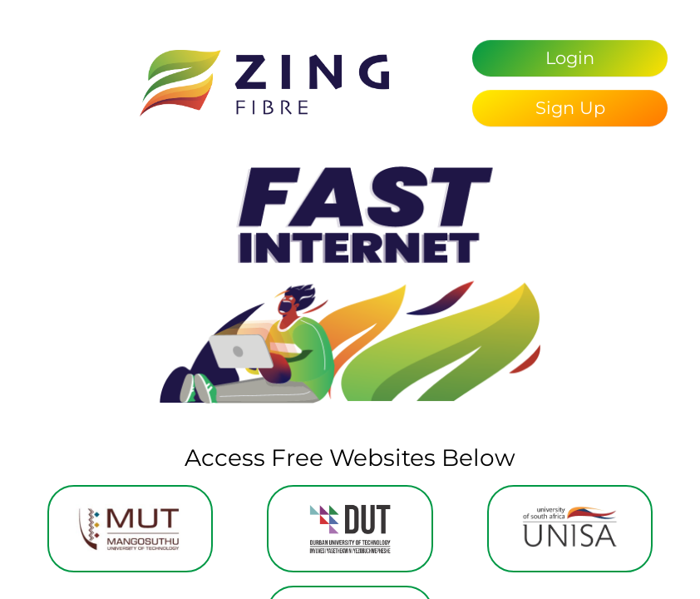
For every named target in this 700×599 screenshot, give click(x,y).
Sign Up (570, 108)
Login (570, 58)
